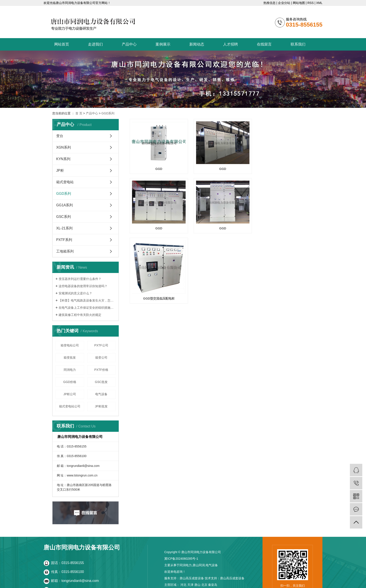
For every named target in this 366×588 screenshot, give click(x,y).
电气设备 (101, 394)
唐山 (197, 585)
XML (319, 3)
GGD (158, 168)
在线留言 (264, 44)
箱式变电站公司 (70, 406)
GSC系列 (64, 217)
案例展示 (163, 44)
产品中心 (129, 44)
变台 (60, 136)
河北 (183, 585)
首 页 (79, 113)
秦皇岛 (213, 585)
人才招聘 (230, 44)
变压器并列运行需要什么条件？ (80, 279)
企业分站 (284, 3)
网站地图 (299, 3)
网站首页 (62, 44)
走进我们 (95, 44)
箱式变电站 (65, 182)
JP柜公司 (70, 394)
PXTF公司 (101, 345)
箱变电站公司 (70, 345)
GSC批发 (101, 382)
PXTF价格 (101, 370)
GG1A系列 (64, 205)
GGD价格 (70, 382)
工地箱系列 (65, 251)
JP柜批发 (101, 406)
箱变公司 (101, 358)
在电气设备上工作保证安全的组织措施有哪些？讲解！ (87, 308)
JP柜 (60, 170)
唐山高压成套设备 (192, 578)
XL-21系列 (64, 228)
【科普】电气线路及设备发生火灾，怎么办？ (87, 300)
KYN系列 (63, 159)
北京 (204, 585)
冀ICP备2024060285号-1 (181, 559)
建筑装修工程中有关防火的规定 (80, 315)
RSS (311, 3)
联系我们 (298, 44)
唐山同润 (199, 565)
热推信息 (269, 3)
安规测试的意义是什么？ (75, 293)
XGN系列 (64, 147)
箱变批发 (70, 358)
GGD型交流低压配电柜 (222, 238)
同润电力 (70, 370)
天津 (190, 585)
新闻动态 (197, 44)
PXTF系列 (64, 240)
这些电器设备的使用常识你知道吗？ (83, 286)
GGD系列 (108, 113)
